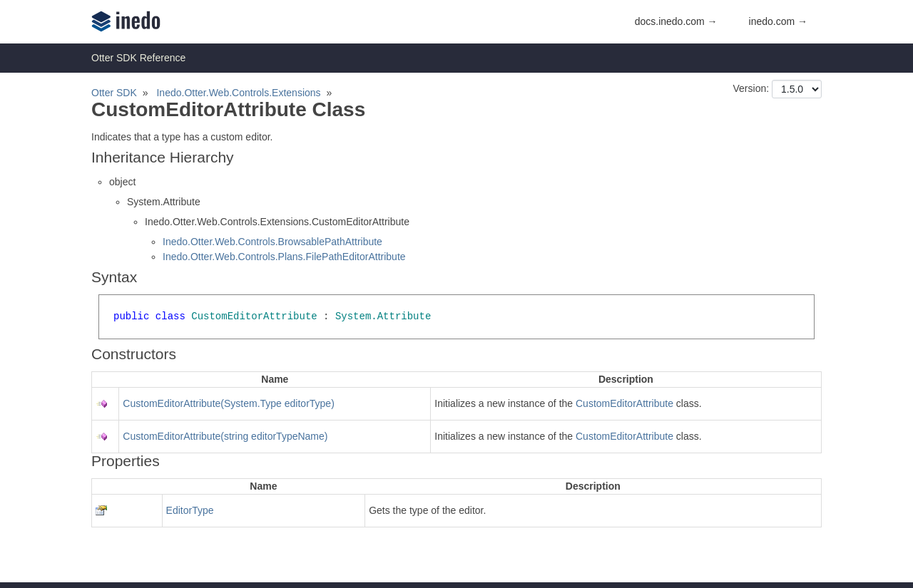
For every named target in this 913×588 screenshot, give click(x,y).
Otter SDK (114, 93)
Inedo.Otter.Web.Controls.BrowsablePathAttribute (272, 242)
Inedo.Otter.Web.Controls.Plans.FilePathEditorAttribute (284, 257)
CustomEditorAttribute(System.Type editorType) (228, 403)
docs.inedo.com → (676, 21)
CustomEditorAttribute (624, 403)
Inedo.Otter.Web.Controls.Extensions (238, 93)
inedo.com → (778, 21)
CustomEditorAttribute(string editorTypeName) (225, 436)
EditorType (190, 510)
